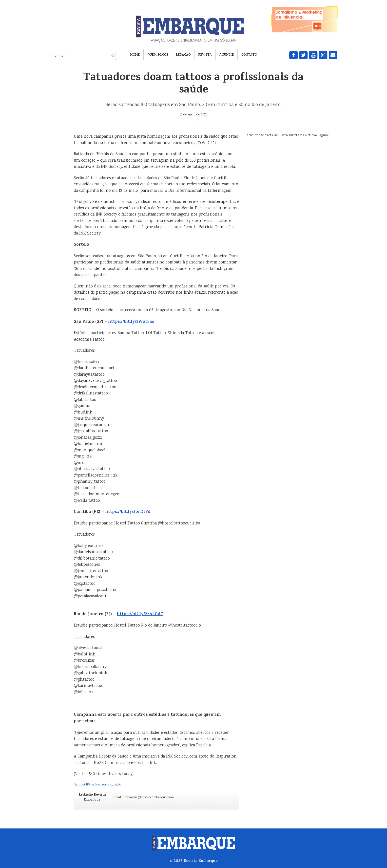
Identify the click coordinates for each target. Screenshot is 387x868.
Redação (183, 55)
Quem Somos (158, 55)
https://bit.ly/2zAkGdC (140, 614)
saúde (96, 785)
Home (135, 55)
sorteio (107, 785)
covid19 (84, 785)
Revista (205, 55)
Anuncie (227, 55)
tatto (117, 785)
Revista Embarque (201, 861)
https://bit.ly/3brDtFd (128, 512)
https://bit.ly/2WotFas (131, 322)
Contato (249, 55)
